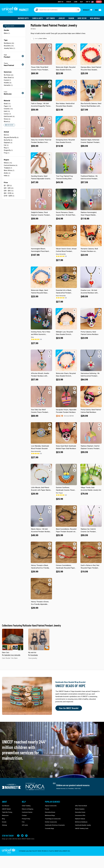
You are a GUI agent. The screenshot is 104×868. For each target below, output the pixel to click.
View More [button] (9, 125)
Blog (3, 819)
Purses (47, 809)
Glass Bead (9, 78)
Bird (6, 135)
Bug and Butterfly (11, 137)
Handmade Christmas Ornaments (55, 825)
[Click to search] (78, 10)
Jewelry (62, 18)
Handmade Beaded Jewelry (83, 825)
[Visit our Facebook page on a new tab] (18, 836)
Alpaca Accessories (51, 806)
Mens (7, 33)
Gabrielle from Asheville (12, 655)
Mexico (8, 163)
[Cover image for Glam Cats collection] (13, 639)
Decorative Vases (80, 812)
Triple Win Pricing (7, 812)
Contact (24, 815)
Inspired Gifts (23, 18)
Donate (4, 822)
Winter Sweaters (80, 809)
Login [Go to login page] (76, 2)
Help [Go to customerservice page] (81, 2)
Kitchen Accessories (51, 822)
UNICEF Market (6, 809)
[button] (50, 46)
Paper (7, 106)
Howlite (8, 83)
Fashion (71, 18)
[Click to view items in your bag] (98, 10)
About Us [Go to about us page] (61, 2)
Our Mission (6, 806)
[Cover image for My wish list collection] (39, 639)
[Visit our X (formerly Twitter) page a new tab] (22, 836)
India (7, 176)
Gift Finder (51, 18)
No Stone (9, 75)
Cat (6, 145)
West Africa (9, 170)
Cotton (7, 114)
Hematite (8, 85)
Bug (6, 148)
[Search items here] (55, 10)
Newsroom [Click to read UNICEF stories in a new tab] (5, 815)
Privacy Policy (26, 819)
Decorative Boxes (50, 812)
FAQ (23, 822)
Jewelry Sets (9, 48)
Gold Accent (9, 116)
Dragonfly (8, 150)
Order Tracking (26, 806)
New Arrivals (95, 18)
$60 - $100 (9, 193)
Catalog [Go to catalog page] (69, 2)
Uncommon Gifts (80, 815)
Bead (7, 104)
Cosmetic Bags (50, 828)
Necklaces (9, 43)
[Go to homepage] (15, 10)
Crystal (7, 80)
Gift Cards (25, 825)
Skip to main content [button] (52, 0)
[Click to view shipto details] (90, 2)
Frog (7, 153)
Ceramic (8, 109)
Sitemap (4, 825)
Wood (7, 122)
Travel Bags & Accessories (53, 819)
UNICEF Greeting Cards (82, 828)
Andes (7, 173)
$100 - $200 (9, 196)
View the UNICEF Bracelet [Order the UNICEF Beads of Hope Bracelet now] (69, 708)
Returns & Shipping (28, 809)
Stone (7, 119)
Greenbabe (34, 655)
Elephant (8, 143)
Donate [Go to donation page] (99, 2)
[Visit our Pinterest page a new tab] (26, 836)
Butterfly (8, 140)
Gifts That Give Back (81, 806)
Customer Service (27, 812)
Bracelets (9, 46)
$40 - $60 (9, 191)
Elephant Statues (80, 819)
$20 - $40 (9, 188)
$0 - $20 (8, 186)
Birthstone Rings (50, 815)
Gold (7, 111)
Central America (11, 165)
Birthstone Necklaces (81, 822)
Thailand (8, 168)
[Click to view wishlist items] (88, 10)
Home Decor (82, 18)
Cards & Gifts (37, 18)
